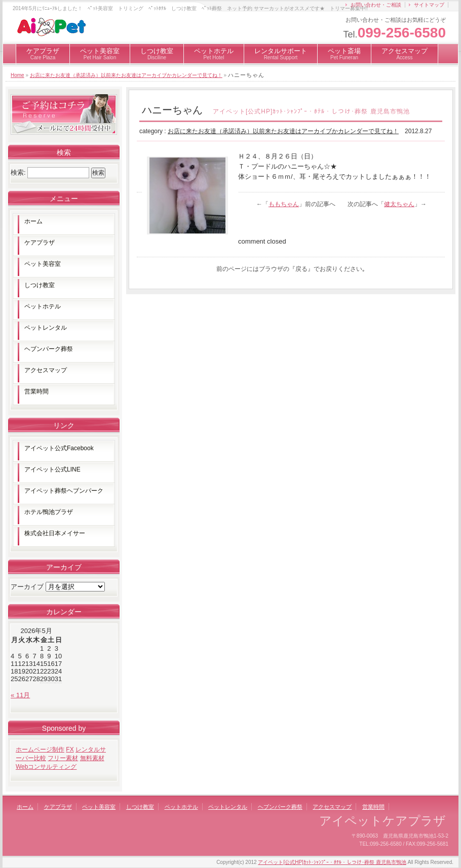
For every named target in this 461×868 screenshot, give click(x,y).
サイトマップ (429, 5)
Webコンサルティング (46, 767)
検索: (18, 172)
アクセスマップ (405, 54)
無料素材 (92, 758)
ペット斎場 (344, 54)
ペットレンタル (46, 328)
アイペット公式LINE (52, 469)
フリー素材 (63, 758)
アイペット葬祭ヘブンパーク (64, 491)
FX (70, 749)
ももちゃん (284, 204)
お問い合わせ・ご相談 (376, 5)
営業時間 (36, 391)
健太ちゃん (399, 204)
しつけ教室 (157, 54)
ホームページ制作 (40, 749)
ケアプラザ (43, 54)
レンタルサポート (281, 54)
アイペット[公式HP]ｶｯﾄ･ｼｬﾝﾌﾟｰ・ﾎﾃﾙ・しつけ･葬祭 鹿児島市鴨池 (332, 862)
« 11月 (20, 695)
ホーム (33, 221)
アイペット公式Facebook (59, 448)
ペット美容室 (100, 54)
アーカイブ (27, 587)
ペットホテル (214, 54)
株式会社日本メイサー (55, 533)
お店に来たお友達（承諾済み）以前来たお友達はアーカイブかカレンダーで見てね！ (126, 75)
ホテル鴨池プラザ (49, 512)
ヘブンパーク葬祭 (49, 349)
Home (17, 75)
